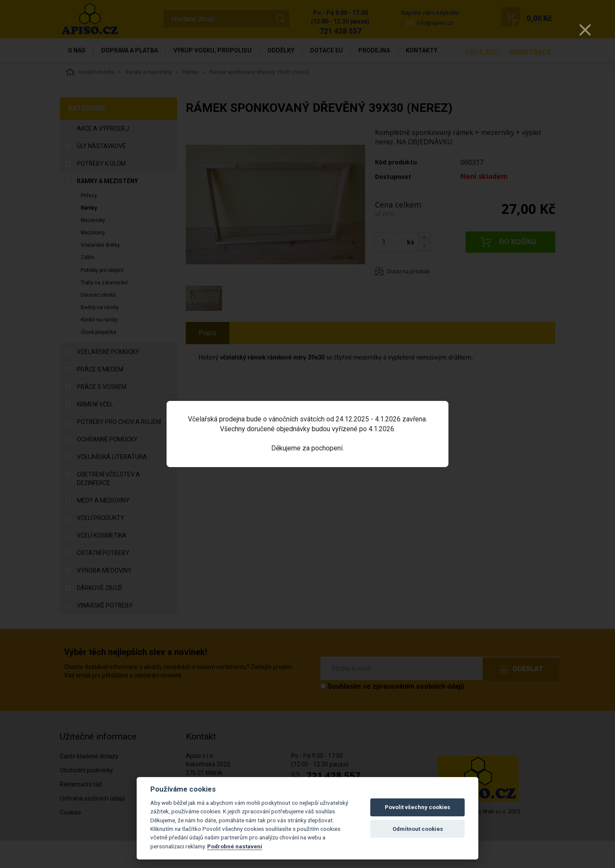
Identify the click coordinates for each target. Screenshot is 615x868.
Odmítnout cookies (418, 829)
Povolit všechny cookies (417, 807)
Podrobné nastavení (235, 846)
